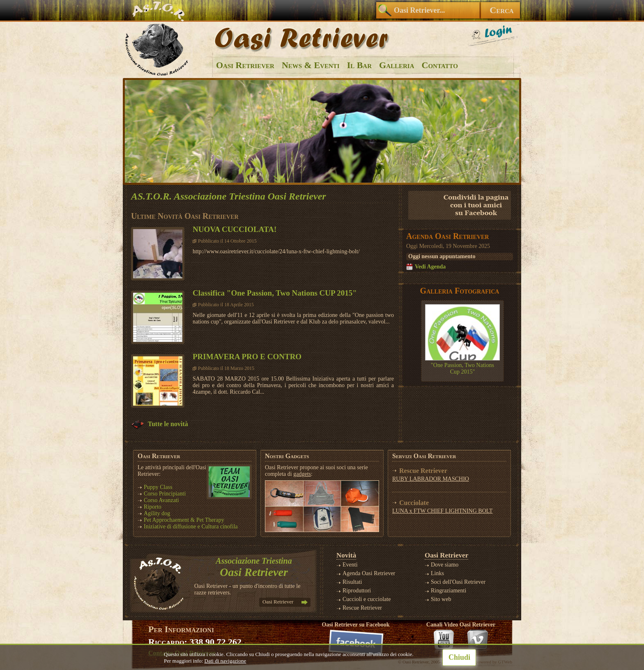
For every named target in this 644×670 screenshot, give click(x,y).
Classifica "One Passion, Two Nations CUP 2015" (275, 293)
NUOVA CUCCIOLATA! (235, 229)
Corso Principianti (165, 494)
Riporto (153, 507)
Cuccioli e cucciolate (367, 599)
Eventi (350, 565)
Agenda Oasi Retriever (369, 573)
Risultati (352, 582)
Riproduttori (357, 591)
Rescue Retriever (362, 608)
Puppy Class (158, 487)
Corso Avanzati (161, 500)
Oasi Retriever (245, 65)
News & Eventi (311, 65)
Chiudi (459, 657)
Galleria (397, 65)
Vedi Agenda (430, 267)
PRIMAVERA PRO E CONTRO (247, 357)
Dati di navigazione (225, 661)
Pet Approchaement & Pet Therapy (184, 520)
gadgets (302, 474)
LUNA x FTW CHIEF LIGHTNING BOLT (443, 511)
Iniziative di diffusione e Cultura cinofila (191, 527)
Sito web (441, 599)
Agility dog (157, 513)
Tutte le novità (160, 424)
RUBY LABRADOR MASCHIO (431, 479)
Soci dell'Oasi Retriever (458, 582)
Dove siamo (445, 565)
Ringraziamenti (448, 591)
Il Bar (359, 65)
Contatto (440, 65)
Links (437, 573)
